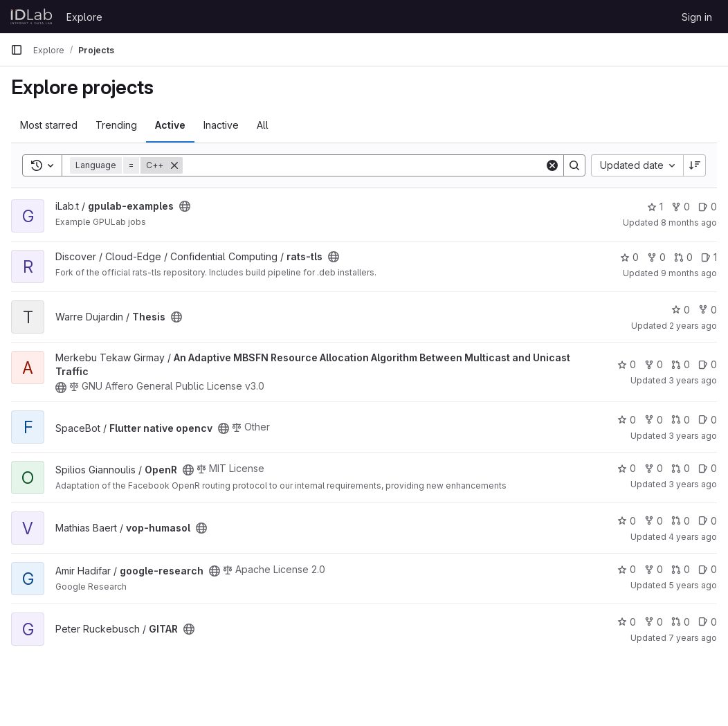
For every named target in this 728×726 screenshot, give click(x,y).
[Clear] (552, 165)
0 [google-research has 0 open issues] (708, 569)
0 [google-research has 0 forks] (654, 569)
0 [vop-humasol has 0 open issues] (708, 521)
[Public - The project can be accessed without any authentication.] (185, 206)
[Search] (364, 165)
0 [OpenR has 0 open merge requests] (681, 468)
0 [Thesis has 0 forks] (708, 310)
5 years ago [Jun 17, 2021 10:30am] (693, 585)
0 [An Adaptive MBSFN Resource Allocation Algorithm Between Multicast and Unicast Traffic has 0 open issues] (708, 364)
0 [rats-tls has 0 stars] (629, 257)
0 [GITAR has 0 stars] (627, 622)
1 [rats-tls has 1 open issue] (709, 257)
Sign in (697, 17)
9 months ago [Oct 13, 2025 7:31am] (689, 273)
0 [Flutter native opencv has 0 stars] (627, 420)
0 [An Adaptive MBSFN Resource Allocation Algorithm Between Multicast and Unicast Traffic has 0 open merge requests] (681, 364)
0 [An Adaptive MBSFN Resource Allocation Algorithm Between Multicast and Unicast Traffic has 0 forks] (654, 364)
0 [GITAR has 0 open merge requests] (681, 622)
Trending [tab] (116, 125)
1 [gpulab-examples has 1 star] (655, 207)
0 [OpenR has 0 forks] (654, 468)
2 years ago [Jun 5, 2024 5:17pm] (693, 326)
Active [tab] (170, 125)
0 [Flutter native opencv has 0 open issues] (708, 420)
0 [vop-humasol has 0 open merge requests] (681, 521)
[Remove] (174, 165)
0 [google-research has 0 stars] (627, 569)
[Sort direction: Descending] (695, 165)
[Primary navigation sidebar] (17, 50)
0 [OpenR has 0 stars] (627, 468)
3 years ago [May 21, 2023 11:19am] (693, 436)
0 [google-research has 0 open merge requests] (681, 569)
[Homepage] (31, 17)
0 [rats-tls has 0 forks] (656, 257)
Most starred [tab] (49, 125)
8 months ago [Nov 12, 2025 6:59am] (689, 223)
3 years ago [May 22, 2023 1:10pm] (693, 380)
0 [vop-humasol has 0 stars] (627, 521)
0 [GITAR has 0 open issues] (708, 622)
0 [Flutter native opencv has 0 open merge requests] (681, 420)
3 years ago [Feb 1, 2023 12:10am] (693, 484)
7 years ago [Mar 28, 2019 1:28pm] (693, 638)
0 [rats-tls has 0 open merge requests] (683, 257)
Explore (84, 17)
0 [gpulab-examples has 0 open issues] (708, 207)
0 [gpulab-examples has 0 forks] (681, 207)
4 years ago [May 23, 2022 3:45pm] (693, 537)
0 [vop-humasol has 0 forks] (654, 521)
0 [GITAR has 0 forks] (654, 622)
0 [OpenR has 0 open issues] (708, 468)
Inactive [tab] (221, 125)
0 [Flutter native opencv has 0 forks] (654, 420)
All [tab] (263, 125)
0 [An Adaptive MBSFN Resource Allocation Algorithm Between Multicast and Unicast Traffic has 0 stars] (627, 364)
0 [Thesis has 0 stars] (681, 310)
